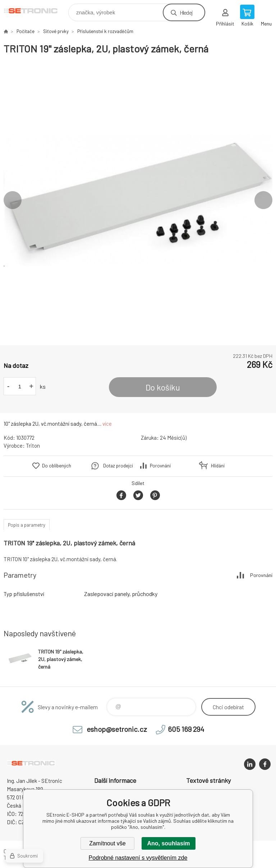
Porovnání (160, 466)
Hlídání (218, 466)
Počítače (26, 31)
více (107, 424)
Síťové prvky (56, 31)
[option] (138, 200)
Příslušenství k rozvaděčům (105, 31)
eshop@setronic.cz (117, 729)
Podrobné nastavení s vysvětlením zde (138, 858)
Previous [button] (13, 200)
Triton (33, 445)
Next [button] (263, 200)
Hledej (186, 12)
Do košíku (163, 387)
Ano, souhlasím (168, 843)
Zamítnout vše (107, 843)
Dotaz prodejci (118, 466)
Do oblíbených (57, 466)
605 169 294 (186, 729)
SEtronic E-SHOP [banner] (35, 11)
